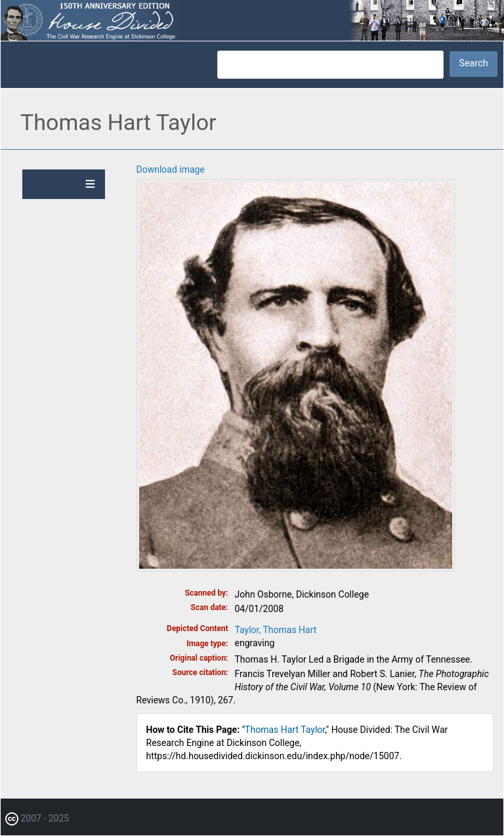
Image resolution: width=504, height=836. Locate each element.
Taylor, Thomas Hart (276, 630)
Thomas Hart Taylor (285, 730)
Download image (171, 169)
